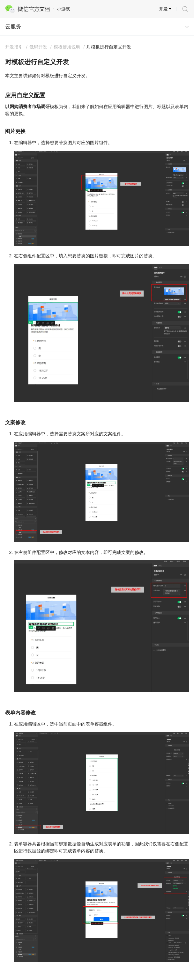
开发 (163, 9)
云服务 (13, 27)
